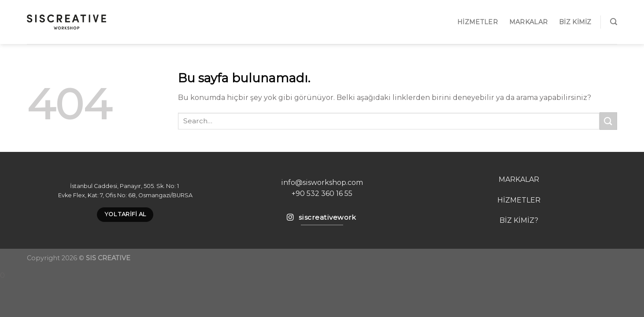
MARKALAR (528, 22)
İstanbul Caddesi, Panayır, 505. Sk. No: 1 (125, 186)
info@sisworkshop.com (322, 182)
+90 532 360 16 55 (322, 194)
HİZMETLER (519, 200)
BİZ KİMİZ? (519, 220)
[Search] (614, 22)
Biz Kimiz (575, 22)
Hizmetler (477, 22)
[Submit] (608, 121)
